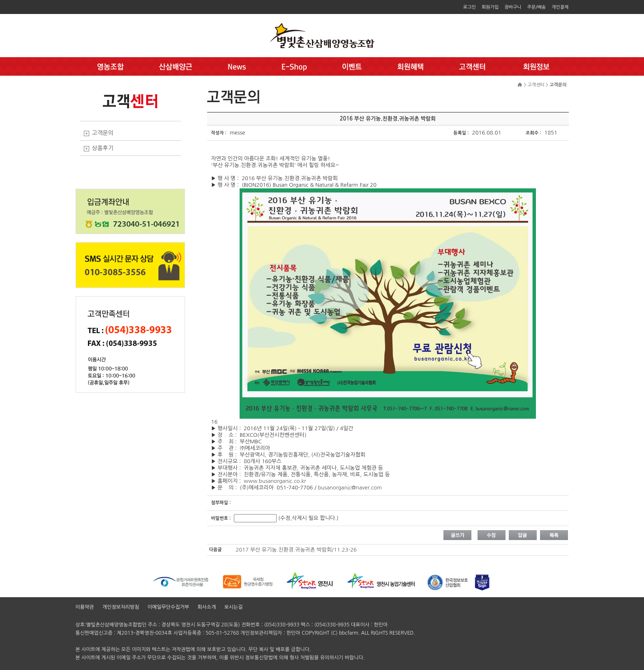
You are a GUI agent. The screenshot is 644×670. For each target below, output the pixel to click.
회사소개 (207, 607)
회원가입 (490, 7)
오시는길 (234, 607)
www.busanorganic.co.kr (275, 481)
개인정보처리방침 (121, 607)
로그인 (470, 7)
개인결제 (560, 7)
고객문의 (103, 133)
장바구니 (513, 7)
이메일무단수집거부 (169, 607)
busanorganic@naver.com (350, 488)
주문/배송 (537, 7)
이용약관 (85, 607)
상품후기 (103, 148)
